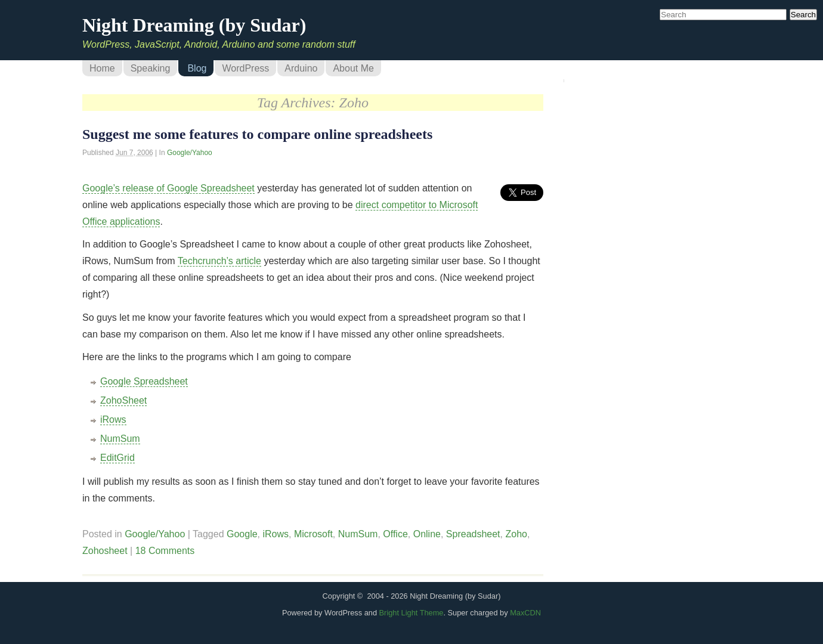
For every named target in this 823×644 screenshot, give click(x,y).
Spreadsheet (473, 534)
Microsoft (313, 534)
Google (242, 534)
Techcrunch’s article (219, 261)
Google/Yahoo (190, 153)
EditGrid (117, 458)
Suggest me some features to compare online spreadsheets (257, 134)
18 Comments (165, 551)
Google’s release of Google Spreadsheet (168, 188)
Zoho (516, 534)
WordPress (245, 68)
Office (395, 534)
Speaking (151, 68)
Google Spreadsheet (144, 381)
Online (427, 534)
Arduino (301, 68)
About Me (353, 68)
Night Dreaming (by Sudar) (194, 25)
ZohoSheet (123, 400)
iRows (113, 419)
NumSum (120, 439)
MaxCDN (525, 613)
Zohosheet (105, 551)
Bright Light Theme (411, 613)
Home (102, 68)
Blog (197, 68)
